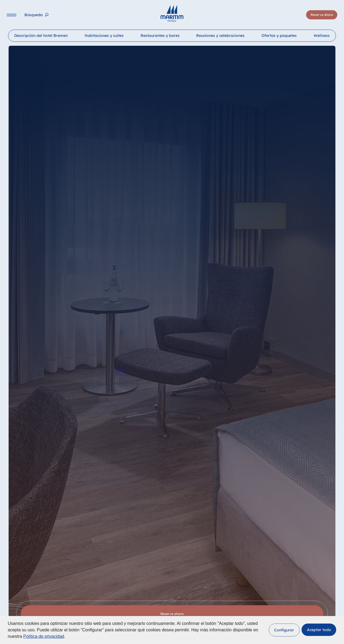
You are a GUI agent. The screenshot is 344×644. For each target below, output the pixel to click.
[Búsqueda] (36, 15)
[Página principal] (172, 13)
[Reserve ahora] (322, 15)
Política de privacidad (44, 636)
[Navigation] (12, 15)
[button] (284, 630)
